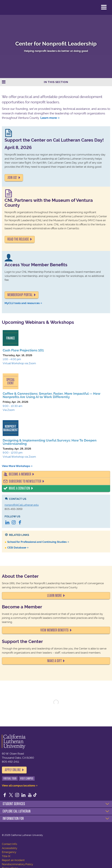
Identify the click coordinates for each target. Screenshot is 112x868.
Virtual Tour (10, 778)
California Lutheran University (10, 7)
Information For (13, 819)
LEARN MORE (55, 596)
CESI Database (17, 548)
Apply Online (13, 770)
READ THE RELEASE (18, 239)
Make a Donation (19, 488)
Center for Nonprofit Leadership (56, 44)
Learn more (49, 118)
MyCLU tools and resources (22, 303)
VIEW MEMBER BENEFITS (55, 630)
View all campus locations (18, 786)
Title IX (6, 856)
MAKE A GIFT (55, 661)
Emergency (9, 852)
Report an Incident (13, 860)
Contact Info (9, 844)
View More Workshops (16, 466)
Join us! (12, 178)
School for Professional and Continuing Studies (37, 542)
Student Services (14, 804)
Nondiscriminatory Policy (17, 864)
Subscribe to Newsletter (25, 481)
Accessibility (10, 848)
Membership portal (20, 295)
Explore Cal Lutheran (17, 811)
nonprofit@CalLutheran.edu (22, 505)
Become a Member (20, 474)
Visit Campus (27, 778)
